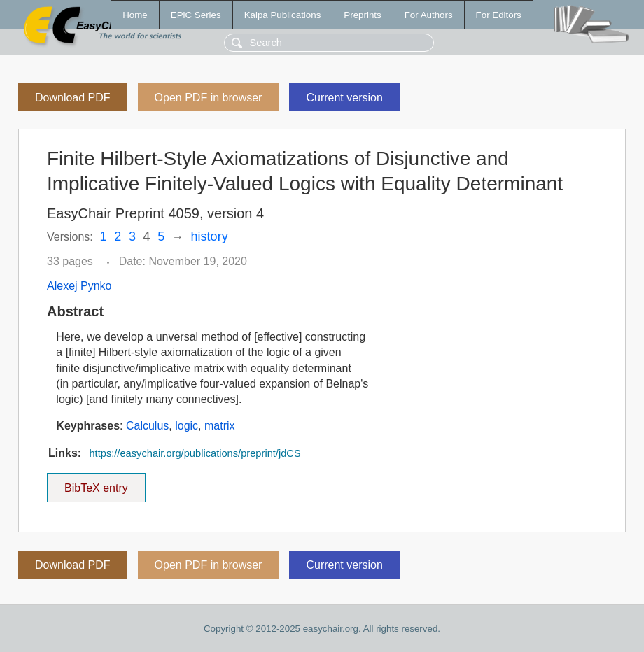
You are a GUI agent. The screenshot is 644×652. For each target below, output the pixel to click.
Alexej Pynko (79, 286)
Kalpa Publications (283, 15)
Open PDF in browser (209, 98)
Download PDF (73, 98)
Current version (344, 98)
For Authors (429, 15)
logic (187, 426)
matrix (220, 426)
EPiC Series (196, 15)
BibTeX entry (96, 483)
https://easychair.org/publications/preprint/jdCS (195, 453)
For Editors (499, 15)
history (210, 236)
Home (135, 15)
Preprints (362, 15)
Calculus (147, 426)
